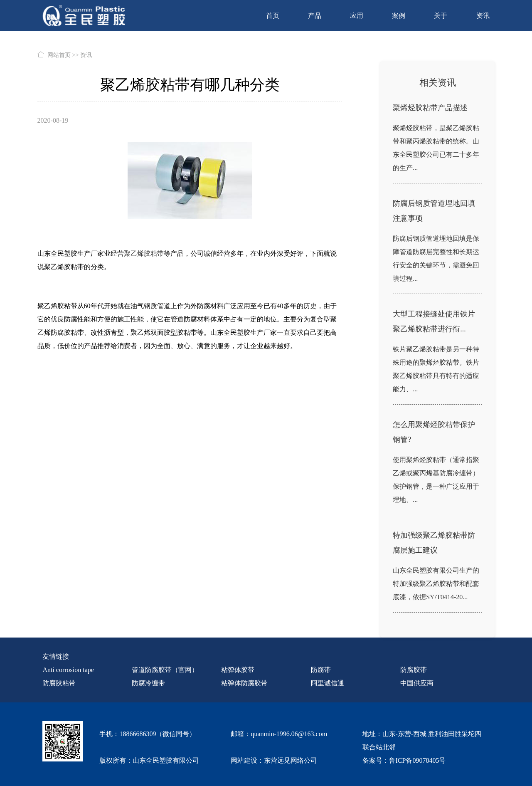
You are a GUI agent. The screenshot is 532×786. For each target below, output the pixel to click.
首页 (273, 16)
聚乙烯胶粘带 (144, 253)
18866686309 (138, 734)
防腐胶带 (414, 670)
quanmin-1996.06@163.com (289, 734)
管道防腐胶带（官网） (165, 670)
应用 (357, 16)
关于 (441, 16)
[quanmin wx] (63, 744)
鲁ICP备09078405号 (417, 760)
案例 (399, 16)
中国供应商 (417, 683)
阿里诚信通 (328, 683)
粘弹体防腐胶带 (244, 683)
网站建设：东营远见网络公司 (274, 760)
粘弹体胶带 (238, 670)
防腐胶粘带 (59, 683)
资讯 (483, 16)
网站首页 (59, 55)
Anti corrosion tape (68, 670)
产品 (315, 16)
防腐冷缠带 (148, 683)
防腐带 (321, 670)
